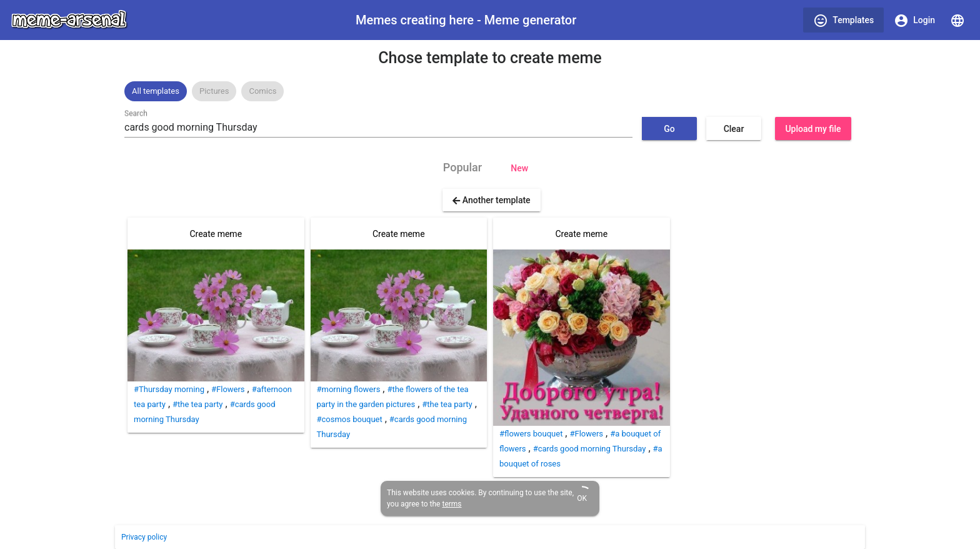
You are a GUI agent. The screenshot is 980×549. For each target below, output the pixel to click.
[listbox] (490, 91)
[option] (156, 91)
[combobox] (378, 128)
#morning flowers (349, 389)
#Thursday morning (169, 389)
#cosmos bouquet (350, 419)
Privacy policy (144, 537)
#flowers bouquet (531, 434)
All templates (156, 91)
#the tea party (197, 404)
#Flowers (228, 389)
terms (452, 504)
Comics (262, 91)
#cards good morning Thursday (590, 449)
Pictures (214, 91)
